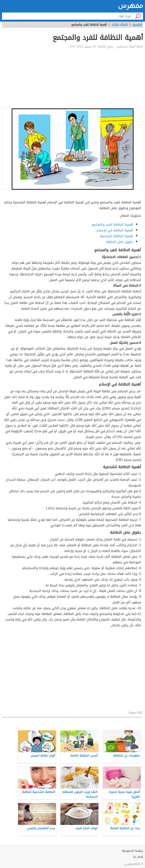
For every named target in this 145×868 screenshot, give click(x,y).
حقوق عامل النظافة (120, 242)
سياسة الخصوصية (133, 851)
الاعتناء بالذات (120, 25)
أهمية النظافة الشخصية (116, 236)
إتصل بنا (138, 857)
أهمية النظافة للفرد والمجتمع (113, 225)
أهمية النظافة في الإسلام (115, 230)
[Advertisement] (72, 78)
